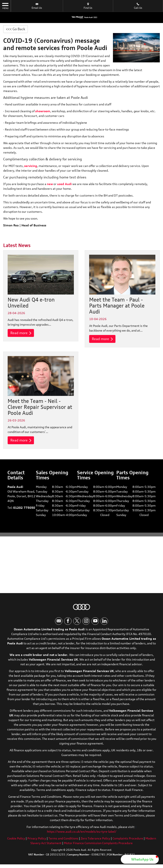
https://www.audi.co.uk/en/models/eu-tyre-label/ (82, 831)
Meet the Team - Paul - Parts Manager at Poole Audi (117, 306)
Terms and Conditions (63, 838)
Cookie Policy (16, 838)
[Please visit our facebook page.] (68, 621)
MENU (5, 6)
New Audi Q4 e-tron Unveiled (31, 303)
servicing (31, 166)
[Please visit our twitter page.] (77, 621)
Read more (21, 333)
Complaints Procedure (128, 838)
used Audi (64, 184)
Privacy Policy (37, 838)
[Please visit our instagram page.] (86, 621)
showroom (43, 111)
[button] (140, 859)
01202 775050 (24, 508)
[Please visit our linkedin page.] (104, 621)
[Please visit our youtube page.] (95, 621)
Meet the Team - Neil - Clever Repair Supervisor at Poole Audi (40, 407)
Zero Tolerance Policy (95, 838)
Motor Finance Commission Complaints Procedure (98, 843)
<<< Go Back (15, 29)
